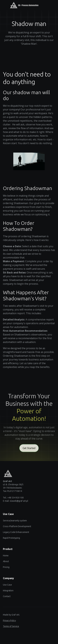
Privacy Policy (9, 622)
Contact (7, 597)
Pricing (6, 568)
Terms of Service (11, 627)
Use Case (7, 586)
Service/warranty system (15, 522)
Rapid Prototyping (11, 539)
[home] (23, 5)
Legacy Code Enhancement (16, 533)
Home (6, 557)
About (6, 562)
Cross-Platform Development (17, 527)
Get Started (29, 449)
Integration (8, 592)
